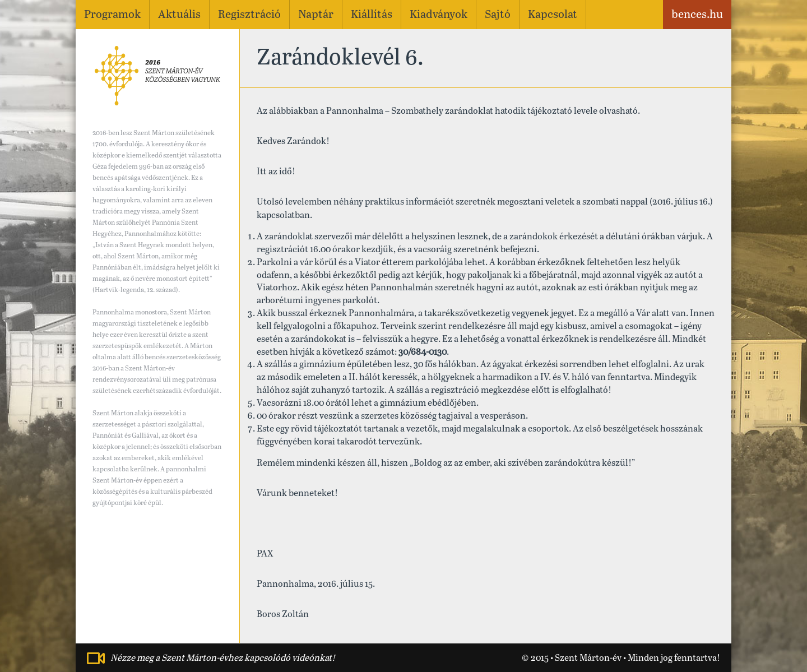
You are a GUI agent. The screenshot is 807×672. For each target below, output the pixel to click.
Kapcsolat (553, 15)
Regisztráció (249, 15)
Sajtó (498, 15)
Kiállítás (372, 15)
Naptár (316, 15)
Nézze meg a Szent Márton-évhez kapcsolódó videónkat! (223, 658)
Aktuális (179, 15)
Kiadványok (439, 15)
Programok (112, 15)
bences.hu (697, 15)
